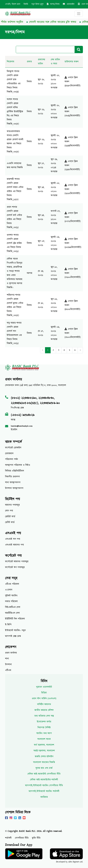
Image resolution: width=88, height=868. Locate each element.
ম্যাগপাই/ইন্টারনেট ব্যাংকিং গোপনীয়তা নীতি (44, 786)
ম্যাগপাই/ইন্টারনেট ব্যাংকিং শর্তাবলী (44, 791)
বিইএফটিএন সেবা (13, 607)
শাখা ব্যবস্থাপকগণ (13, 482)
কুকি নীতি (36, 838)
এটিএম (8, 670)
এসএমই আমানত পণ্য (14, 545)
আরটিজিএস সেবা (12, 613)
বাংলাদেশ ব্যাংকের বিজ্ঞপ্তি (44, 762)
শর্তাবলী (8, 838)
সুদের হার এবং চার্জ (44, 768)
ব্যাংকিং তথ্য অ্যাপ (44, 733)
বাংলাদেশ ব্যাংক (44, 739)
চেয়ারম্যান (9, 454)
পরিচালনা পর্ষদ (11, 459)
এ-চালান (9, 590)
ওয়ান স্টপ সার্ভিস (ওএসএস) (44, 699)
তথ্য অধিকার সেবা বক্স (44, 716)
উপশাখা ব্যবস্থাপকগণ (14, 488)
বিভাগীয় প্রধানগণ (12, 477)
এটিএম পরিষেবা (12, 584)
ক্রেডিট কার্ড (10, 517)
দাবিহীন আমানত (44, 704)
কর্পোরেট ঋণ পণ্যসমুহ (15, 567)
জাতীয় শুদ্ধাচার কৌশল (44, 710)
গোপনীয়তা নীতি (22, 838)
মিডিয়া (44, 693)
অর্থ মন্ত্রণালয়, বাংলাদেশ (44, 745)
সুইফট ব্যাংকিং (11, 596)
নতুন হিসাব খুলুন (37, 4)
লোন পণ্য (9, 511)
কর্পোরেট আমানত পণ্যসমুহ (17, 562)
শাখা (7, 659)
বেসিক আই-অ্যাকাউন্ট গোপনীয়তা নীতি (44, 774)
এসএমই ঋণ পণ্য (13, 539)
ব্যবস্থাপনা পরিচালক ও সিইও (18, 465)
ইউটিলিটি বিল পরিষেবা (15, 619)
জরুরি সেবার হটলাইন (44, 757)
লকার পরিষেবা (11, 601)
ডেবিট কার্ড (10, 522)
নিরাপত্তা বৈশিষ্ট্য (44, 728)
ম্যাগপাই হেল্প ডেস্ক (13, 636)
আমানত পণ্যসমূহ (12, 505)
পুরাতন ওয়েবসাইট (44, 687)
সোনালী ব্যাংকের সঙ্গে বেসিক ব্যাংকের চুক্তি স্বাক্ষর (55, 22)
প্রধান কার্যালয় (11, 653)
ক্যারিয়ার (44, 797)
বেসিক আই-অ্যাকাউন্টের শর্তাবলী (44, 780)
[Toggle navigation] (79, 14)
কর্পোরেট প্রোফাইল (13, 448)
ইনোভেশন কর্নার (44, 722)
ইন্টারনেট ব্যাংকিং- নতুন (15, 630)
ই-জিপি (8, 625)
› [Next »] (80, 350)
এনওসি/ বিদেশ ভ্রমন (13, 4)
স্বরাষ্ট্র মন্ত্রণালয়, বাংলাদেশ (44, 751)
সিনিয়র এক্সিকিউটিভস (15, 471)
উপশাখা (8, 665)
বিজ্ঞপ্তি (26, 4)
